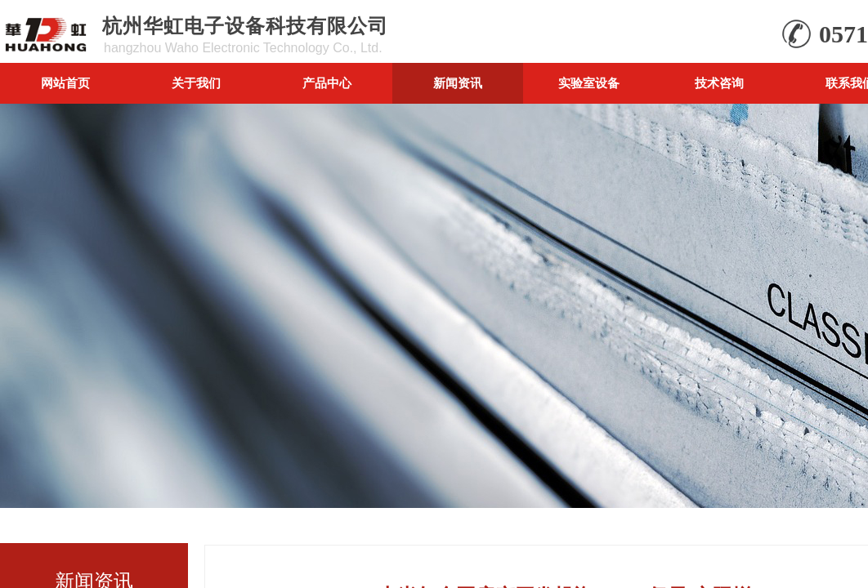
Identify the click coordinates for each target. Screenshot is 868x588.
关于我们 (196, 83)
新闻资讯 (458, 83)
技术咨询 (719, 83)
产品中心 (327, 83)
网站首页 (65, 83)
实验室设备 (589, 83)
